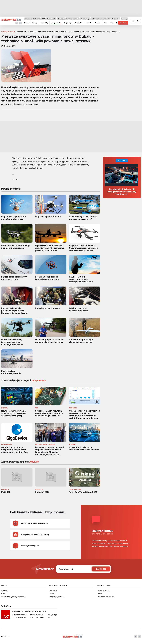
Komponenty (51, 19)
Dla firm (123, 23)
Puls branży (108, 23)
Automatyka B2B (103, 591)
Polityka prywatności (57, 597)
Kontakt (4, 591)
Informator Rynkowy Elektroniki (13, 597)
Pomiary (124, 19)
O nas (3, 594)
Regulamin (53, 591)
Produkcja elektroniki (32, 19)
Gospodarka (56, 23)
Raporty (68, 23)
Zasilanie (61, 19)
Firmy (35, 23)
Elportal (100, 594)
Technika (88, 23)
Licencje (52, 594)
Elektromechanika (72, 19)
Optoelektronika (114, 19)
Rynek (27, 23)
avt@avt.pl (52, 615)
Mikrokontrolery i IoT (99, 19)
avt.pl (50, 617)
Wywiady (78, 23)
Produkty (44, 23)
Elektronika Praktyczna (105, 597)
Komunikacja (85, 19)
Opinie (98, 23)
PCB (43, 19)
